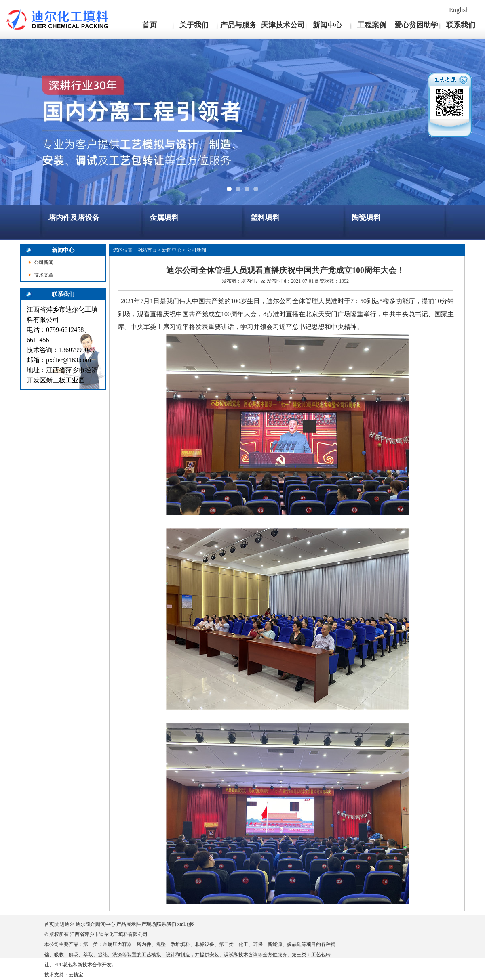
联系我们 (461, 25)
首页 (150, 25)
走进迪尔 (65, 924)
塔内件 (249, 281)
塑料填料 (265, 218)
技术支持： (57, 975)
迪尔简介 (85, 924)
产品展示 (126, 924)
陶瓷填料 (366, 218)
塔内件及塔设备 (74, 218)
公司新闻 (44, 262)
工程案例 (372, 25)
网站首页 (147, 250)
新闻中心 (327, 25)
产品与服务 (238, 25)
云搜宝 (76, 975)
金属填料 (164, 218)
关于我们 (194, 25)
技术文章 (44, 275)
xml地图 (186, 924)
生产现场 (146, 924)
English (459, 10)
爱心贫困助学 (416, 25)
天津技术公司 (283, 25)
